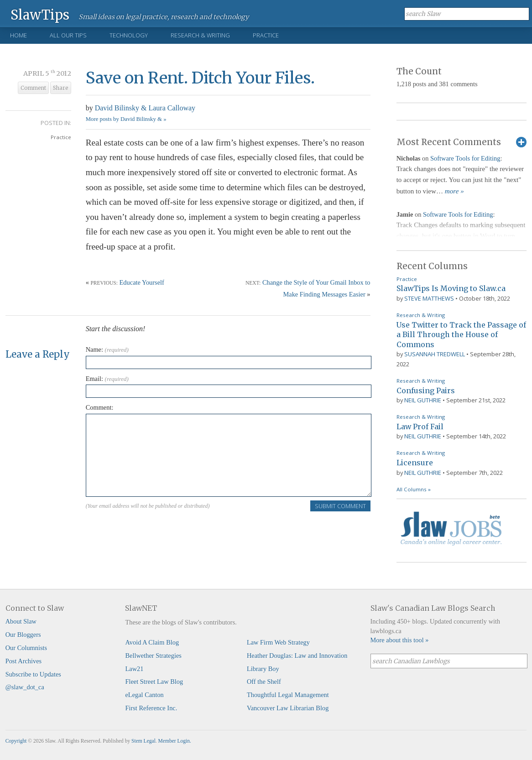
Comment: (100, 407)
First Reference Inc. (151, 708)
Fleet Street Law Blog (154, 682)
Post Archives (24, 661)
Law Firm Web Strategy (278, 642)
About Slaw (21, 621)
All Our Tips (68, 35)
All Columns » (414, 489)
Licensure (415, 463)
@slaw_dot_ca (25, 687)
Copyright (16, 741)
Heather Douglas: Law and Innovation (297, 656)
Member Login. (175, 741)
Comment (33, 88)
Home (18, 35)
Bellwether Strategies (153, 656)
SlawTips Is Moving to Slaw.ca (451, 288)
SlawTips (40, 14)
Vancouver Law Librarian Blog (288, 708)
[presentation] (155, 530)
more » (454, 191)
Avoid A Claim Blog (152, 642)
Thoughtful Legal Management (288, 695)
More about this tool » (400, 640)
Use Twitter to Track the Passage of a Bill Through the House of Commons (461, 335)
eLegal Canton (144, 695)
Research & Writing (200, 35)
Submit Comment (340, 506)
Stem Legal (143, 741)
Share (61, 88)
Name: (107, 349)
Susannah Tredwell (435, 354)
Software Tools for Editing (465, 158)
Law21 (134, 669)
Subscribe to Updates (33, 674)
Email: (107, 379)
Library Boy (263, 669)
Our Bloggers (23, 635)
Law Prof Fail (420, 427)
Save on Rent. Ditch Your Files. (200, 78)
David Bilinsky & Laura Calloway (145, 108)
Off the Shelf (264, 682)
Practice (266, 35)
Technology (129, 35)
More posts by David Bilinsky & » (126, 119)
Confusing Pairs (426, 390)
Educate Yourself (142, 282)
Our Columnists (26, 648)
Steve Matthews (429, 298)
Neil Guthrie (423, 400)
